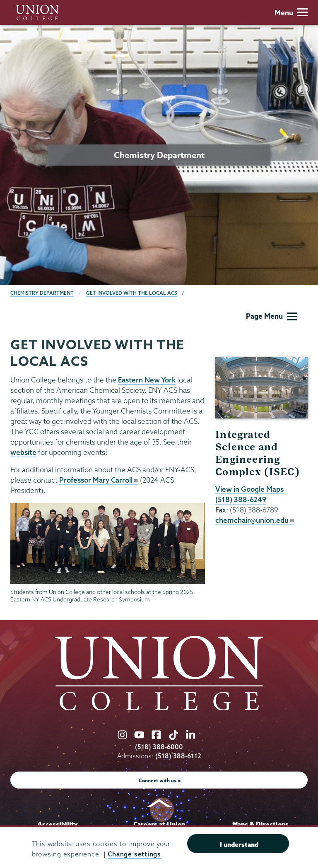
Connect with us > (160, 780)
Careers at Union (159, 824)
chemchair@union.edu (255, 520)
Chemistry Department (42, 293)
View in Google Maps (249, 489)
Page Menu (272, 316)
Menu (291, 13)
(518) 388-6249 (241, 499)
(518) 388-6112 (178, 756)
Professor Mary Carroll (99, 480)
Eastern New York (147, 380)
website (23, 452)
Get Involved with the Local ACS (132, 293)
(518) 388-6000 (159, 747)
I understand (239, 844)
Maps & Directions (260, 824)
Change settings (134, 854)
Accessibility (58, 824)
